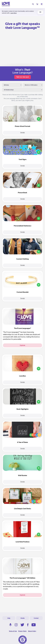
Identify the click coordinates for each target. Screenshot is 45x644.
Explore (22, 345)
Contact (36, 618)
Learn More (13, 13)
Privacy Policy (22, 631)
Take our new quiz (22, 77)
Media (22, 618)
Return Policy (32, 631)
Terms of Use (13, 631)
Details (23, 133)
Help (9, 618)
